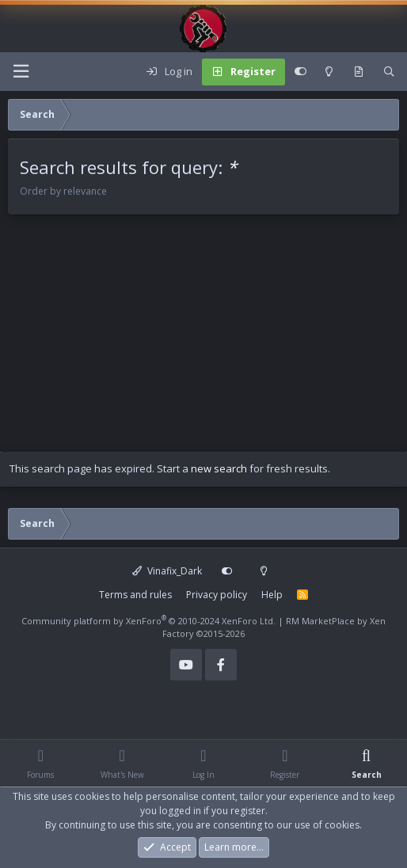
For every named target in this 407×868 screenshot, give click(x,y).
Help (272, 595)
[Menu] (21, 72)
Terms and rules (135, 595)
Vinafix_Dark (167, 571)
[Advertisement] (203, 341)
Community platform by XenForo (148, 621)
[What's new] (358, 72)
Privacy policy (217, 595)
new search (219, 468)
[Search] (389, 72)
